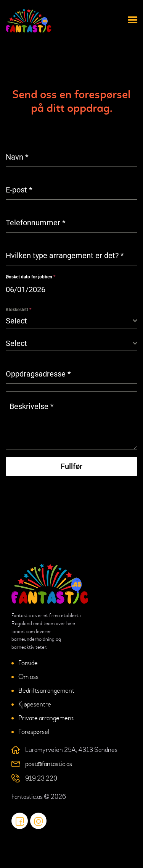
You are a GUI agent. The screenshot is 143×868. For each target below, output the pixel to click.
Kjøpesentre (35, 704)
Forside (28, 663)
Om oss (28, 677)
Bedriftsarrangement (46, 691)
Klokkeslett (18, 310)
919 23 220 (41, 778)
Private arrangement (46, 718)
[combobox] (71, 321)
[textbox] (69, 321)
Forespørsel (34, 732)
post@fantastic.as (49, 764)
